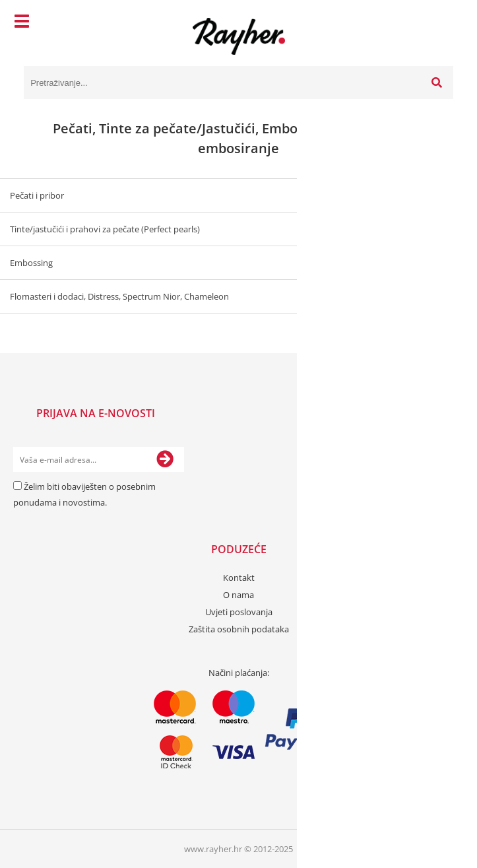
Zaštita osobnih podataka (239, 629)
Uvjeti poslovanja (239, 612)
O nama (238, 595)
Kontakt (239, 578)
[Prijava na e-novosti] (165, 459)
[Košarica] (440, 23)
